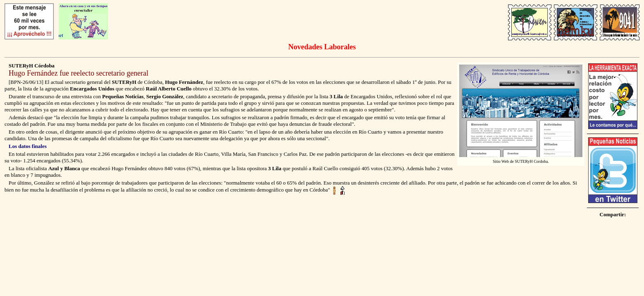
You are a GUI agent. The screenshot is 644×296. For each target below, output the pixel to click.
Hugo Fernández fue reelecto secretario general (78, 73)
